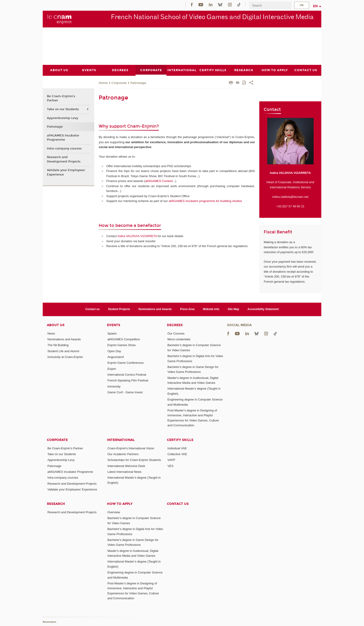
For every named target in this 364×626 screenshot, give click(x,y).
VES (170, 466)
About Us (56, 325)
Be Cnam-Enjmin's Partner (61, 98)
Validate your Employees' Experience (66, 172)
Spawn (112, 333)
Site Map (233, 309)
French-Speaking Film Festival (128, 380)
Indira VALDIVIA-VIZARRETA (137, 236)
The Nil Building (58, 345)
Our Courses (176, 333)
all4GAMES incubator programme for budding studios (205, 201)
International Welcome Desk (126, 466)
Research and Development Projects (64, 159)
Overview (114, 512)
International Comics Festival (127, 375)
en (315, 6)
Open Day (114, 351)
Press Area (187, 309)
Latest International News (125, 472)
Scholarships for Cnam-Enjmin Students (134, 460)
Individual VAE (177, 448)
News (51, 333)
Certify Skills (180, 440)
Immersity (114, 386)
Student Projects (119, 309)
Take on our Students (63, 109)
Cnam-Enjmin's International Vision (131, 448)
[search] (270, 5)
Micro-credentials (179, 339)
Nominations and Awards (155, 309)
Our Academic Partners (123, 454)
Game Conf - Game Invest (125, 392)
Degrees (175, 325)
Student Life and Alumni (63, 351)
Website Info (211, 309)
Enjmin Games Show (122, 345)
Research (56, 504)
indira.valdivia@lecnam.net (290, 197)
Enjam (112, 369)
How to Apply (120, 504)
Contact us (92, 309)
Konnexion (49, 622)
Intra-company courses (64, 148)
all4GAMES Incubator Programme (63, 137)
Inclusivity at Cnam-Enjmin (65, 357)
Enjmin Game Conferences (126, 363)
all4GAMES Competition (124, 339)
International (121, 440)
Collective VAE (177, 454)
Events (114, 325)
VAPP (171, 460)
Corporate (119, 83)
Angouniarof (116, 357)
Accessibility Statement (263, 309)
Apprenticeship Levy (62, 118)
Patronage (138, 83)
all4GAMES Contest (159, 181)
